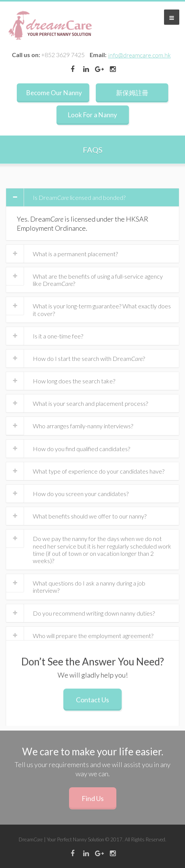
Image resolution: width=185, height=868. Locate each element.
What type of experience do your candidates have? (99, 471)
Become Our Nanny (54, 93)
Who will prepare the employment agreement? (93, 636)
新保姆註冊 (132, 93)
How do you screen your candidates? (81, 494)
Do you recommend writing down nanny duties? (94, 613)
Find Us (93, 798)
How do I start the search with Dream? (89, 358)
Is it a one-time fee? (58, 336)
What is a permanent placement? (75, 254)
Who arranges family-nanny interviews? (83, 426)
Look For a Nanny (92, 115)
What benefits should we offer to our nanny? (90, 516)
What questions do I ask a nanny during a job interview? (89, 587)
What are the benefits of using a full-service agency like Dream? (98, 280)
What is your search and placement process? (90, 403)
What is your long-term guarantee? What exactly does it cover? (102, 310)
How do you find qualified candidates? (81, 449)
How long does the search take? (74, 381)
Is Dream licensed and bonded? (79, 197)
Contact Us (92, 704)
